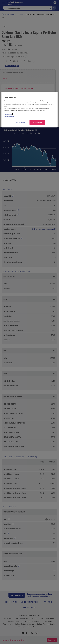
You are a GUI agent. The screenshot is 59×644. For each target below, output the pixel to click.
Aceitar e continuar (37, 122)
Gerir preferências (21, 122)
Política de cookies (8, 114)
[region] (29, 110)
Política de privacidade (9, 116)
